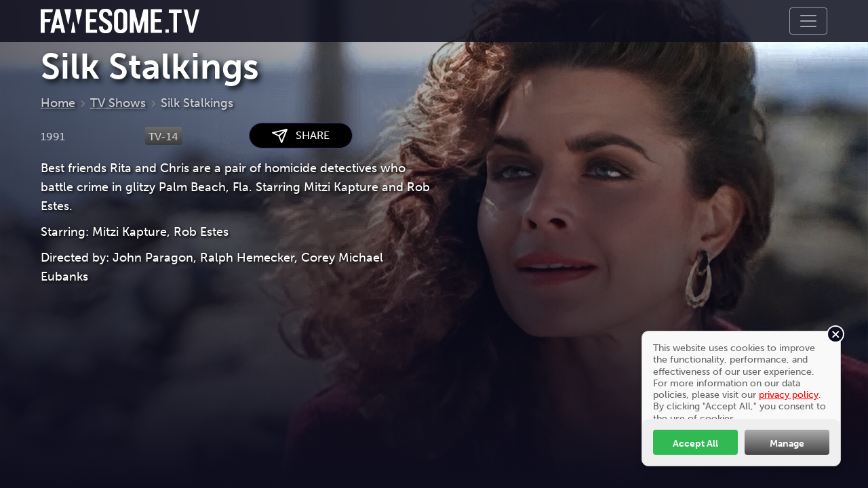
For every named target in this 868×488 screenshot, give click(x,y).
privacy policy (789, 394)
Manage (787, 443)
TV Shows (118, 103)
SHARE (301, 136)
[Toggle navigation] (808, 21)
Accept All (695, 443)
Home (58, 103)
